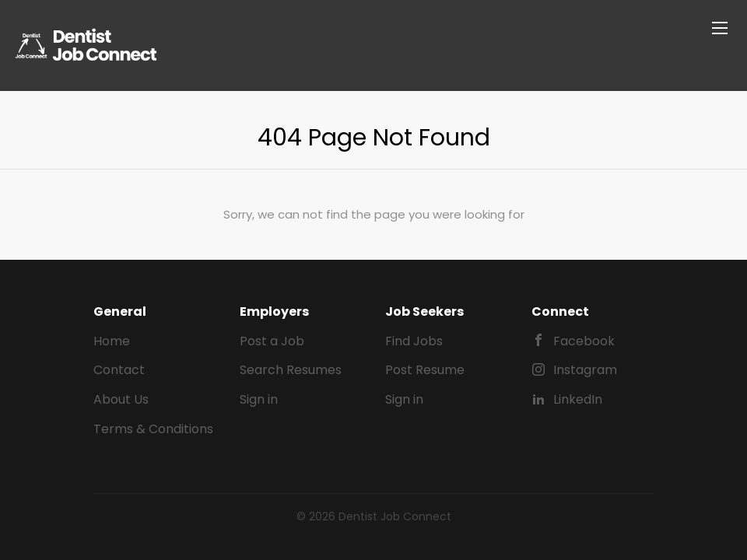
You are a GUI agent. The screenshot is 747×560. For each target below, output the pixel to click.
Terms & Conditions (153, 429)
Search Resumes (291, 370)
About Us (121, 399)
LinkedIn (578, 399)
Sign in (259, 399)
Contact (119, 370)
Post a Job (272, 341)
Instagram (585, 370)
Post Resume (425, 370)
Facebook (584, 341)
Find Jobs (414, 341)
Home (112, 341)
